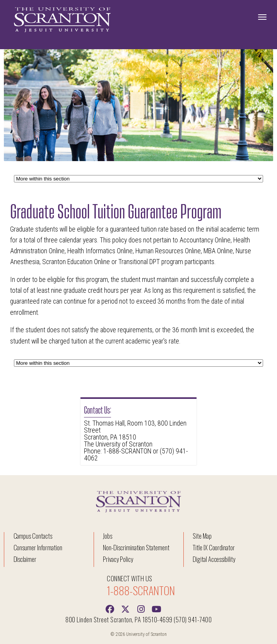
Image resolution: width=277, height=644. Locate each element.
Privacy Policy (118, 559)
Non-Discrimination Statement (136, 547)
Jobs (108, 536)
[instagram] (141, 608)
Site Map (202, 536)
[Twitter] (125, 608)
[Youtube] (156, 608)
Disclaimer (25, 559)
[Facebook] (110, 608)
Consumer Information (38, 547)
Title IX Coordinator (214, 547)
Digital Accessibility (214, 559)
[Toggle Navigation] (262, 17)
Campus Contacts (33, 536)
